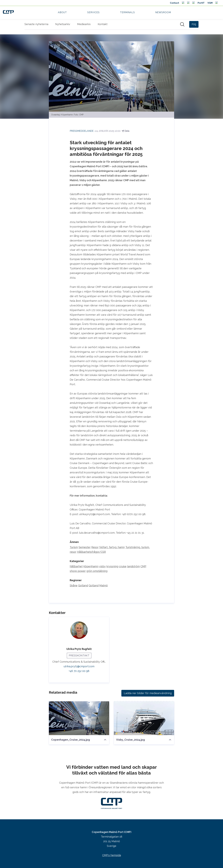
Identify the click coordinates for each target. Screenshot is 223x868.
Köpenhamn (91, 566)
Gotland (83, 586)
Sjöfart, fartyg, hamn (112, 547)
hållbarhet (76, 566)
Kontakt (103, 24)
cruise (123, 566)
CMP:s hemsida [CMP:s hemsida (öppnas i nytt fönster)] (112, 855)
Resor (95, 547)
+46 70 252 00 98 (79, 671)
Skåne (74, 586)
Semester (85, 547)
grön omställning (97, 571)
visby (102, 566)
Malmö (104, 586)
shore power (78, 571)
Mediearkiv (84, 24)
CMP (143, 566)
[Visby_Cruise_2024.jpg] (144, 718)
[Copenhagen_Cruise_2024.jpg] (79, 718)
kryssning (112, 566)
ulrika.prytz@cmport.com (79, 666)
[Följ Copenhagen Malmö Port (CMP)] (194, 24)
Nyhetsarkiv (63, 24)
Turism (74, 547)
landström (133, 566)
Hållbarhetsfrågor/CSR (91, 552)
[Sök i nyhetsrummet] (182, 24)
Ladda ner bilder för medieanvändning (148, 693)
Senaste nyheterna (36, 24)
